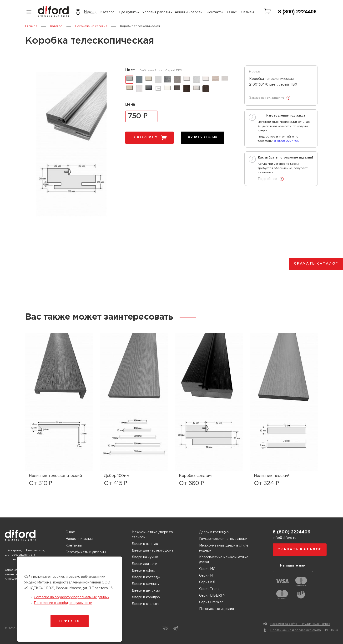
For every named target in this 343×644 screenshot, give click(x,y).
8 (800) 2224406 (297, 12)
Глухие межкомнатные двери (223, 539)
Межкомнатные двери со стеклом (152, 535)
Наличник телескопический (55, 476)
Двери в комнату (146, 584)
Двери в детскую (146, 591)
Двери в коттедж (146, 577)
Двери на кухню (145, 557)
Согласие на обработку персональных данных (71, 597)
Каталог (107, 12)
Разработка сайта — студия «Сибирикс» (300, 624)
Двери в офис (143, 571)
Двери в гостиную (214, 532)
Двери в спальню (146, 604)
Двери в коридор (146, 597)
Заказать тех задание (267, 98)
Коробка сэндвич (195, 476)
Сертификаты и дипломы (86, 552)
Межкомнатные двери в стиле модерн (224, 548)
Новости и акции (79, 539)
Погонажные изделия (217, 609)
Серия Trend (209, 589)
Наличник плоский (272, 476)
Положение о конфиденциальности (63, 603)
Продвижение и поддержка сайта (296, 630)
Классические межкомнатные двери (224, 560)
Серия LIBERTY (212, 596)
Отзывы (247, 12)
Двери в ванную (145, 544)
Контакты (215, 12)
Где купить (128, 12)
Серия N (206, 576)
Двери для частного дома (152, 551)
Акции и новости (189, 12)
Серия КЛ (207, 582)
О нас (232, 12)
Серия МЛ (207, 569)
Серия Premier (211, 602)
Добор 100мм (116, 476)
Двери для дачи (144, 564)
